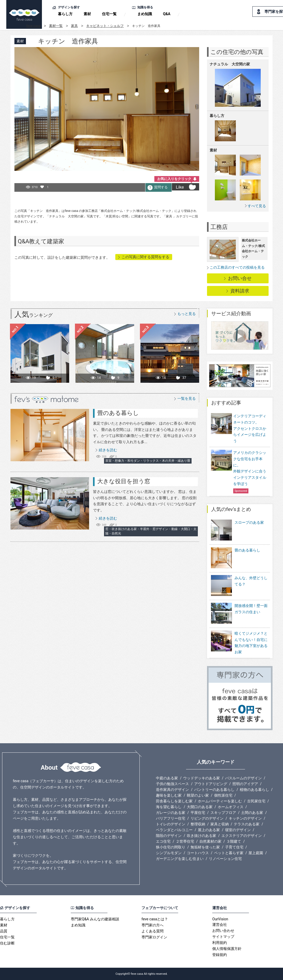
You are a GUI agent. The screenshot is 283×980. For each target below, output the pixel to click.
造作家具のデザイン (172, 790)
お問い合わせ (223, 931)
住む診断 (7, 943)
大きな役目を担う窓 (124, 481)
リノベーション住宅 (225, 859)
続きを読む (108, 450)
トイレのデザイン (171, 824)
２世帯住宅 (185, 841)
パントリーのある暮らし (214, 790)
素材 (87, 14)
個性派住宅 (223, 795)
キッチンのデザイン (245, 818)
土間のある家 (252, 813)
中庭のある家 (167, 778)
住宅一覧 (109, 14)
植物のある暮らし (254, 790)
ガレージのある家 (171, 813)
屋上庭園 (256, 853)
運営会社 (220, 925)
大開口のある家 (200, 807)
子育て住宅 (234, 847)
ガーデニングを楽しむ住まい (180, 859)
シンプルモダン (169, 853)
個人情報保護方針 (227, 949)
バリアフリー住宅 (171, 818)
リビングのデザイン (207, 818)
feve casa (33, 26)
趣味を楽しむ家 (169, 795)
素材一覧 (56, 26)
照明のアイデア (245, 784)
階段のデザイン (169, 836)
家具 (74, 26)
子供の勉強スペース (172, 784)
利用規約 (220, 943)
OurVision (220, 919)
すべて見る (257, 206)
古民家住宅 (256, 801)
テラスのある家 (247, 824)
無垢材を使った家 (205, 847)
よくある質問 (153, 931)
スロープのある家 (237, 530)
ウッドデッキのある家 (202, 778)
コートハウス (198, 853)
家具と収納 (220, 824)
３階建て (234, 841)
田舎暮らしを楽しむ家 (174, 801)
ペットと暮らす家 (229, 853)
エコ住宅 (163, 841)
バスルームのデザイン (243, 778)
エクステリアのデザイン (242, 836)
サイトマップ (223, 937)
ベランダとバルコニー (174, 830)
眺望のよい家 (198, 795)
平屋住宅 (198, 813)
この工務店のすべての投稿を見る (237, 267)
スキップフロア (223, 813)
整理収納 (198, 824)
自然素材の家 (210, 841)
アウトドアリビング (211, 784)
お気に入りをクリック (174, 179)
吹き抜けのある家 (202, 836)
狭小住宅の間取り (171, 847)
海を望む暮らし (169, 807)
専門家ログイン (154, 937)
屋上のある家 (209, 830)
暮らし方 (65, 14)
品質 (4, 931)
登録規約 (220, 955)
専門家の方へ (153, 925)
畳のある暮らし (118, 413)
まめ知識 (145, 14)
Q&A (167, 14)
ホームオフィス (231, 807)
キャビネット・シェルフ (105, 26)
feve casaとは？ (155, 919)
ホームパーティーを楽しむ (220, 801)
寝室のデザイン (238, 830)
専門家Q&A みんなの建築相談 (95, 919)
